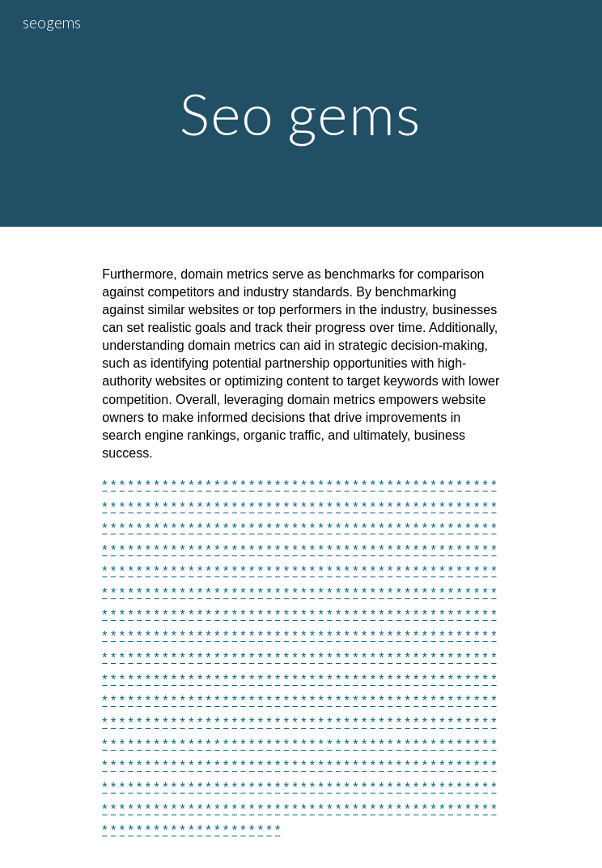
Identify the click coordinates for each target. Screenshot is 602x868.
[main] (301, 114)
